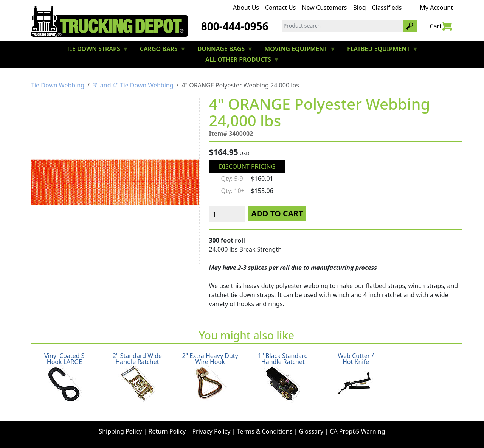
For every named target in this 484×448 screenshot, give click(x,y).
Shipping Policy (120, 431)
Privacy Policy (211, 431)
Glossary (311, 431)
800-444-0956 (235, 26)
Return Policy (167, 431)
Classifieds (387, 8)
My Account (436, 8)
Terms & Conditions (265, 431)
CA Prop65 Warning (357, 431)
